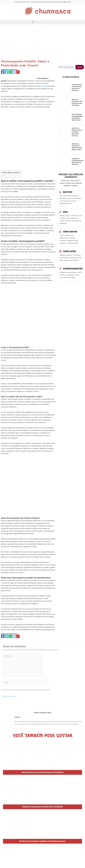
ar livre (25, 102)
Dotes (72, 864)
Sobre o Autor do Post (43, 713)
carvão (44, 86)
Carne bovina (70, 232)
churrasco (53, 11)
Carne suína (69, 251)
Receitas (68, 192)
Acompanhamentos (73, 269)
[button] (33, 22)
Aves (65, 212)
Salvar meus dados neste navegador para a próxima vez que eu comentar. (27, 690)
